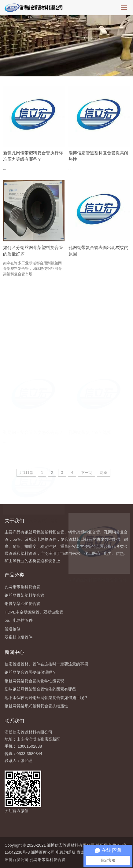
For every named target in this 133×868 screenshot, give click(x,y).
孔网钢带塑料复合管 (48, 860)
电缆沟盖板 (66, 852)
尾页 (104, 473)
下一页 (87, 473)
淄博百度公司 (43, 852)
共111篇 (26, 473)
